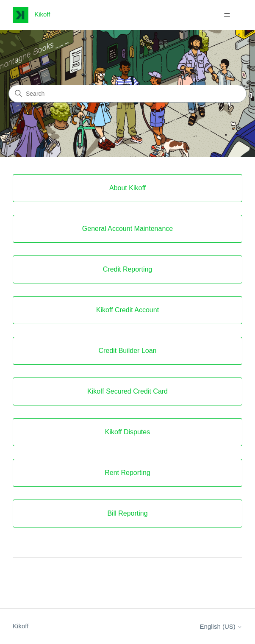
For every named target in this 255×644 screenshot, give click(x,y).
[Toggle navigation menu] (227, 15)
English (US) (221, 626)
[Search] (127, 94)
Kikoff (21, 626)
